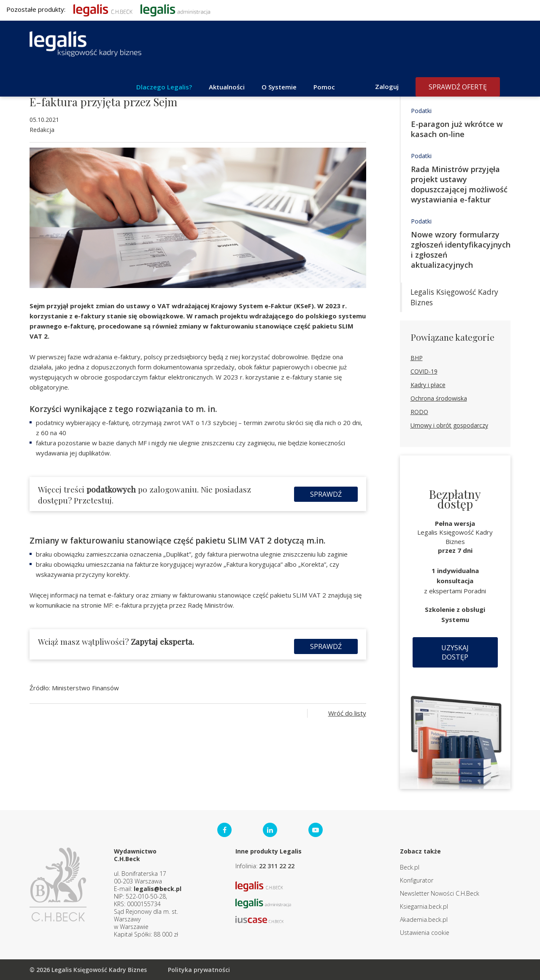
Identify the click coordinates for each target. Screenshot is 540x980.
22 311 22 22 (277, 866)
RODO (419, 412)
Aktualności (227, 87)
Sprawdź (326, 494)
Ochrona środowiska (439, 398)
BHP (417, 358)
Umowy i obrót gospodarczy (449, 425)
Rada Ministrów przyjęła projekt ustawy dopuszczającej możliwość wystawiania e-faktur (459, 184)
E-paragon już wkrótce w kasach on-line (457, 129)
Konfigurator (417, 880)
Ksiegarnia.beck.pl (424, 906)
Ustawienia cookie (425, 933)
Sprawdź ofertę (458, 87)
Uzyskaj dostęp (455, 652)
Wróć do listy (347, 713)
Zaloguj (387, 86)
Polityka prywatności (199, 970)
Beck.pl (410, 867)
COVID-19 (424, 371)
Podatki (421, 111)
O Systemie (279, 87)
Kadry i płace (428, 385)
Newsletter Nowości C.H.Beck (440, 893)
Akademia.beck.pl (424, 919)
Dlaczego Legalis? (164, 87)
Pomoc (324, 87)
